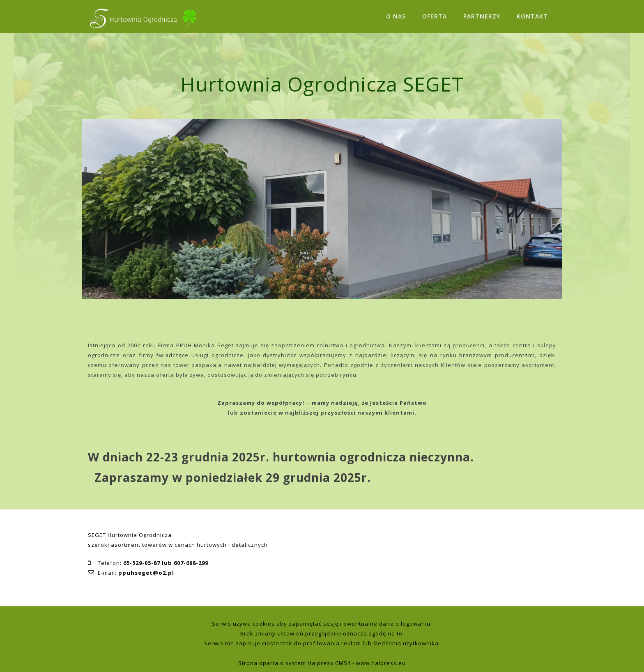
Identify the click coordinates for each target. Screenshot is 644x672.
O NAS (396, 16)
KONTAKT (532, 16)
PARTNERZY (482, 16)
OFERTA (435, 16)
